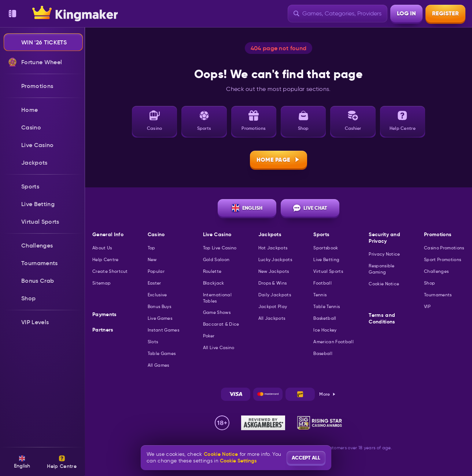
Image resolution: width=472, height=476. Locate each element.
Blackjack (214, 283)
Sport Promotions (443, 259)
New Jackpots (274, 271)
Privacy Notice (384, 254)
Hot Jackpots (273, 248)
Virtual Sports (328, 271)
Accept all (306, 458)
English (247, 208)
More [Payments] (327, 394)
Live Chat (310, 208)
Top (152, 248)
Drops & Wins (273, 283)
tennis (320, 295)
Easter (154, 283)
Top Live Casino (220, 248)
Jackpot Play (273, 306)
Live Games (160, 318)
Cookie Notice (384, 284)
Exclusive (157, 295)
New (152, 259)
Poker (209, 336)
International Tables (217, 298)
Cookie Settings (238, 461)
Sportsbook (326, 248)
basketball (325, 318)
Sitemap (102, 283)
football (322, 283)
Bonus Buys (159, 306)
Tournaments (438, 295)
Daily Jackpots (275, 295)
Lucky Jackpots (275, 259)
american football (333, 342)
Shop (429, 283)
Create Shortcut (110, 271)
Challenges (436, 271)
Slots (153, 342)
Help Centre (106, 259)
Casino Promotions (444, 248)
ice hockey (325, 330)
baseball (323, 353)
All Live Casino (219, 347)
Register (445, 13)
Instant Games (163, 330)
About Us (102, 248)
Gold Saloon (216, 259)
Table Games (162, 353)
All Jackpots (272, 318)
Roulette (212, 271)
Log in (406, 13)
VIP (427, 306)
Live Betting (326, 259)
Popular (156, 271)
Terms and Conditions (382, 318)
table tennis (327, 306)
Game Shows (217, 312)
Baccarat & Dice (221, 324)
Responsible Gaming (382, 269)
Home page (279, 160)
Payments (105, 314)
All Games (158, 365)
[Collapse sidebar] (12, 14)
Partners (103, 330)
